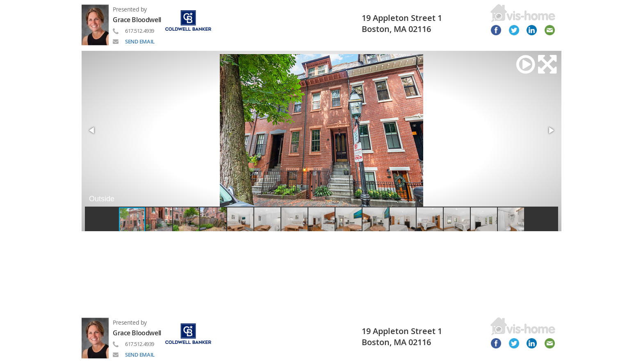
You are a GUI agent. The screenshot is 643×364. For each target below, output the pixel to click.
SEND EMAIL (140, 41)
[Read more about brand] (191, 20)
